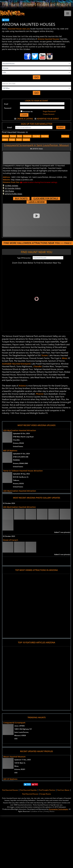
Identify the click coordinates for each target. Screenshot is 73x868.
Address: (7, 177)
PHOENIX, (16, 460)
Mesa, (17, 766)
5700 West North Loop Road (23, 437)
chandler (36, 136)
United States (18, 446)
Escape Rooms (46, 794)
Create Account (49, 114)
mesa (20, 136)
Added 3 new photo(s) (62, 554)
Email (6, 104)
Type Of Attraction (24, 258)
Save (36, 784)
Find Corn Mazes (63, 790)
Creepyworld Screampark (14, 723)
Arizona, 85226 (18, 443)
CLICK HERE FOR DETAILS (46, 198)
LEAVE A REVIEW (37, 202)
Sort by (65, 136)
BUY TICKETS (21, 198)
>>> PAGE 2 (37, 243)
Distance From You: (11, 182)
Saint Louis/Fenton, (22, 732)
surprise (26, 140)
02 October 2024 (9, 503)
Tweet (7, 20)
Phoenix (6, 136)
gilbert (5, 140)
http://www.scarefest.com (22, 180)
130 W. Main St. (20, 763)
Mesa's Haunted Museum (14, 757)
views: (19, 726)
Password (8, 108)
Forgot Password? (49, 111)
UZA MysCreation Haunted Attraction (20, 430)
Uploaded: (21, 433)
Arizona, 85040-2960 (20, 463)
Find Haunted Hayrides (28, 790)
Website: (7, 180)
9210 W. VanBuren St (21, 477)
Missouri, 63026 (20, 735)
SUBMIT (61, 127)
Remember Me (27, 111)
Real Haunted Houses (30, 794)
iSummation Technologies (58, 809)
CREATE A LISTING (25, 119)
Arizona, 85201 (20, 769)
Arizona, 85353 (18, 484)
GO (37, 77)
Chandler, (17, 440)
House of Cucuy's (11, 540)
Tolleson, (16, 480)
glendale (45, 136)
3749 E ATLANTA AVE (21, 457)
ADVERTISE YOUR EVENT (48, 119)
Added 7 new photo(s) (62, 532)
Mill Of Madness (10, 451)
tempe (12, 140)
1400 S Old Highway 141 (23, 729)
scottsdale (27, 136)
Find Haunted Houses (10, 790)
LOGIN (24, 115)
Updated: (23, 760)
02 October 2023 (9, 536)
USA (16, 739)
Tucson (13, 136)
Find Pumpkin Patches (47, 790)
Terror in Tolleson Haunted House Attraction (23, 471)
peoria (19, 140)
